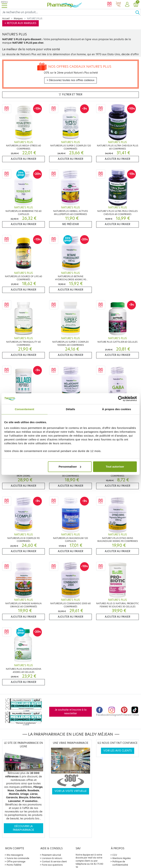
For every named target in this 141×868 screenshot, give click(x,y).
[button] (127, 5)
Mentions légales (122, 858)
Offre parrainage (16, 861)
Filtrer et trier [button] (70, 95)
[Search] (68, 12)
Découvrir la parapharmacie (23, 828)
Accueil (6, 19)
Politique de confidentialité (120, 863)
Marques (18, 19)
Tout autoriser (115, 467)
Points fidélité (14, 865)
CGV (115, 855)
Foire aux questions (52, 865)
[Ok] (138, 12)
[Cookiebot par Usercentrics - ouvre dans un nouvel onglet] (121, 399)
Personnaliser (70, 467)
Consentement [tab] (25, 409)
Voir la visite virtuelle (71, 791)
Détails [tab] (70, 409)
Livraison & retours (52, 858)
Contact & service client (54, 861)
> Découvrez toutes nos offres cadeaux (70, 80)
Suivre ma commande (18, 858)
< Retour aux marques (20, 23)
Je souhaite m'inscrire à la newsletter (71, 712)
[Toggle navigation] (4, 4)
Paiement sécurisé (51, 855)
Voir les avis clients (118, 751)
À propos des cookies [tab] (117, 409)
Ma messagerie (15, 855)
